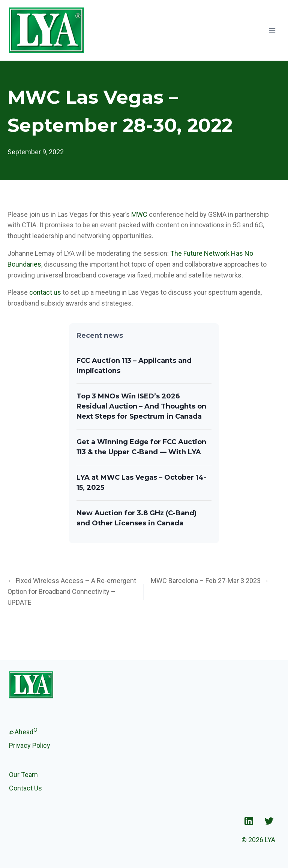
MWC (139, 214)
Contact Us (25, 788)
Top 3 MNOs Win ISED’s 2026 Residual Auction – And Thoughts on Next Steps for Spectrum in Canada (141, 406)
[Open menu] (272, 30)
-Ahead (23, 731)
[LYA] (46, 30)
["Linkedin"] (249, 821)
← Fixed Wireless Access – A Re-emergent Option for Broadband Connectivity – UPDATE (72, 591)
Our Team (23, 775)
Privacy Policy (30, 745)
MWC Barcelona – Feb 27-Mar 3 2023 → (210, 581)
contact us (45, 292)
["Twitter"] (269, 821)
